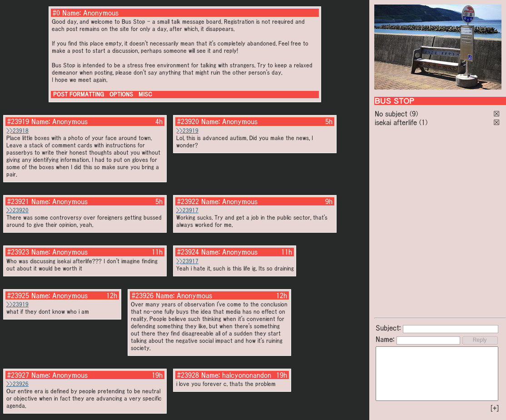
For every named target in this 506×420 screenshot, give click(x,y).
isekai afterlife (396, 122)
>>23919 (187, 131)
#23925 (18, 295)
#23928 (188, 375)
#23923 (18, 252)
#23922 (188, 201)
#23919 (18, 121)
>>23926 (17, 384)
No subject (392, 114)
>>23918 (17, 131)
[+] (495, 408)
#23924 (188, 252)
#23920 (188, 121)
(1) (423, 122)
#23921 (18, 201)
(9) (414, 114)
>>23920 (17, 210)
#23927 (18, 375)
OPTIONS (121, 94)
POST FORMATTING (79, 94)
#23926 (143, 295)
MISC (145, 94)
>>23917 (187, 210)
